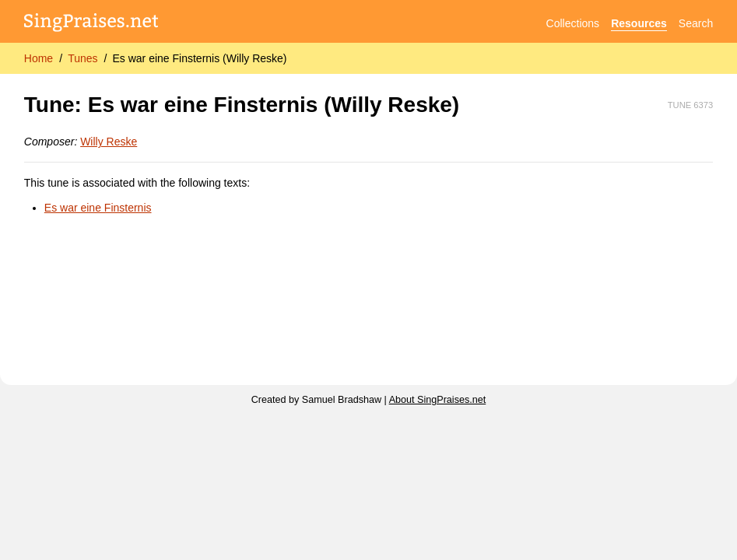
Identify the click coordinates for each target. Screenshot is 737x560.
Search (696, 23)
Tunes (82, 58)
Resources (639, 23)
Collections (573, 23)
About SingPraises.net (438, 400)
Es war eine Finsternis (98, 208)
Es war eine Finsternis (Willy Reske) (199, 58)
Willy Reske (109, 142)
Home (39, 58)
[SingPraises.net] (91, 24)
